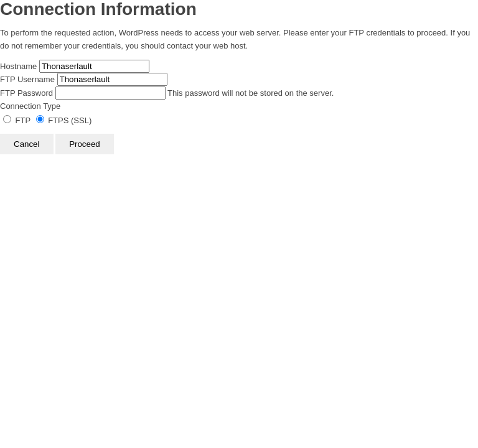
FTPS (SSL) (64, 120)
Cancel (27, 144)
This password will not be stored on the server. (167, 93)
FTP (18, 120)
